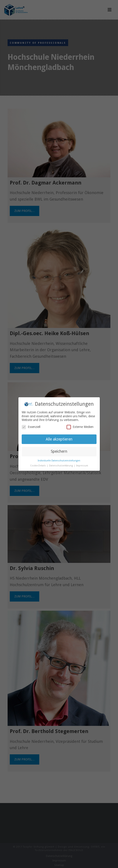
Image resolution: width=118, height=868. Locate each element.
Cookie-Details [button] (38, 466)
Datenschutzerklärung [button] (61, 466)
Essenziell (31, 427)
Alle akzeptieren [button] (59, 439)
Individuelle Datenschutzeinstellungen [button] (59, 461)
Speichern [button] (59, 451)
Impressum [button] (82, 466)
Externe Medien (80, 427)
